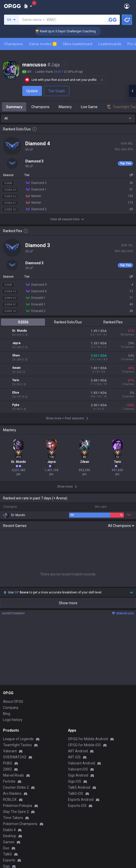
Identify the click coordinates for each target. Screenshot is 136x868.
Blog (7, 603)
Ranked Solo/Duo (68, 322)
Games (9, 731)
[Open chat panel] (132, 91)
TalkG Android (79, 677)
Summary (14, 107)
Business (75, 781)
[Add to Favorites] (65, 65)
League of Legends (18, 628)
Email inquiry (13, 799)
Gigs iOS (75, 670)
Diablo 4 (9, 719)
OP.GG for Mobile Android (88, 628)
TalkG (7, 743)
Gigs (6, 755)
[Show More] (28, 6)
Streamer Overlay (17, 761)
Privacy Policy (15, 781)
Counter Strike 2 (16, 677)
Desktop (10, 725)
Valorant (10, 640)
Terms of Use (14, 787)
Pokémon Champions (20, 713)
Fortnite (9, 670)
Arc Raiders (12, 683)
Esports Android (81, 689)
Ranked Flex (113, 322)
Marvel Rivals (14, 664)
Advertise (76, 787)
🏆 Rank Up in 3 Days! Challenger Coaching (74, 31)
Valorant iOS (78, 658)
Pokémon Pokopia (18, 695)
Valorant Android (82, 652)
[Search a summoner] (112, 20)
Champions (14, 44)
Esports (9, 749)
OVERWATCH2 (15, 646)
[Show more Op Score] (131, 481)
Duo (6, 737)
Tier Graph (57, 91)
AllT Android (78, 640)
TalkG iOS (76, 683)
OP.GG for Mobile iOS (84, 634)
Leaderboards (110, 44)
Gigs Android (78, 664)
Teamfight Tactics (17, 634)
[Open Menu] (127, 6)
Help (7, 793)
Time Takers (13, 707)
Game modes (43, 44)
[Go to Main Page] (12, 6)
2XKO (7, 658)
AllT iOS (74, 646)
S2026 (23, 322)
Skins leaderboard (77, 44)
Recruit (74, 793)
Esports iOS (77, 695)
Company (11, 597)
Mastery (65, 107)
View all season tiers (68, 219)
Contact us (12, 805)
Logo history (13, 609)
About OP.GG (13, 591)
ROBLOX (10, 689)
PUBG (8, 652)
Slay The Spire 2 (16, 701)
